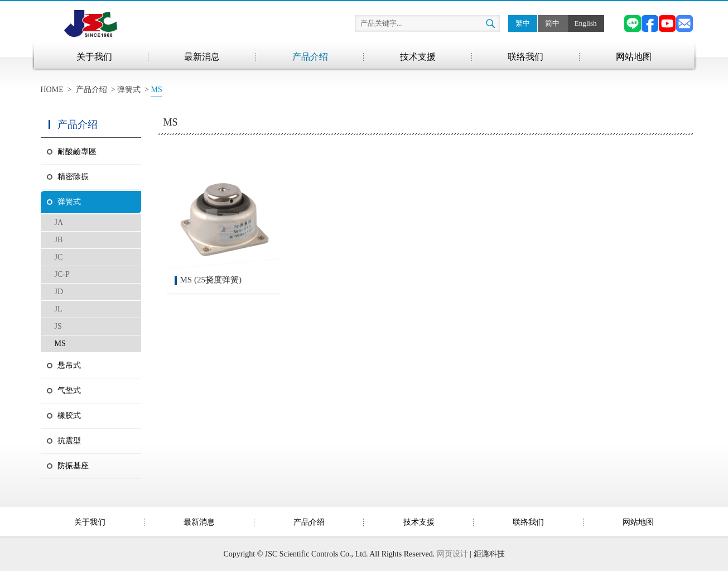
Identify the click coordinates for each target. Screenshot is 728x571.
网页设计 (452, 554)
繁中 (523, 23)
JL (59, 309)
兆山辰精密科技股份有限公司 (91, 23)
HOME (52, 90)
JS (58, 326)
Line (633, 23)
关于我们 (94, 57)
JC (59, 257)
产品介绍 (310, 57)
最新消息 (202, 57)
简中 (552, 23)
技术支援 (418, 57)
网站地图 (634, 57)
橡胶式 (69, 416)
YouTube (667, 23)
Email (684, 23)
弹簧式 (129, 90)
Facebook (650, 23)
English (586, 23)
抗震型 (69, 441)
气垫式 (69, 390)
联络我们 (525, 57)
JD (59, 292)
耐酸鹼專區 (77, 152)
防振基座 (73, 466)
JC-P (62, 274)
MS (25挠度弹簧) (211, 280)
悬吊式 (69, 365)
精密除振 (73, 177)
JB (59, 240)
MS (60, 344)
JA (59, 222)
